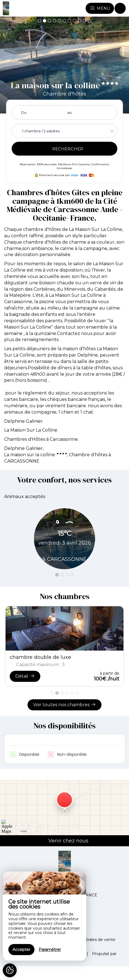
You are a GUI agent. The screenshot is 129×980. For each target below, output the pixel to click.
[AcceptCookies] (10, 970)
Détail (25, 676)
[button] (39, 21)
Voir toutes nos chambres (64, 705)
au (70, 112)
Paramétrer (50, 950)
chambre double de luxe (40, 657)
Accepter (21, 950)
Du (24, 112)
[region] (44, 916)
